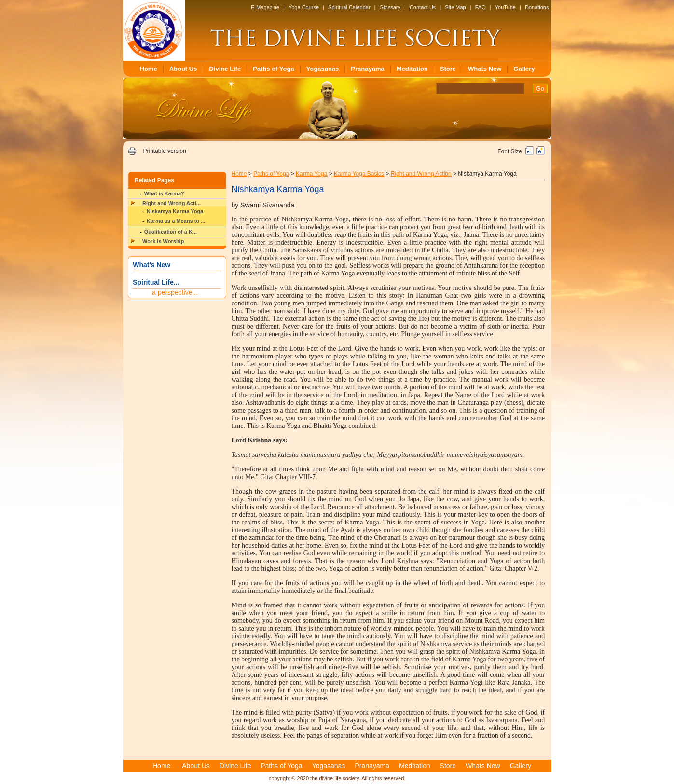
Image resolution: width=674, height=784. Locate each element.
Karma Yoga (311, 174)
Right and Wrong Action (421, 174)
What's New (151, 265)
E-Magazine (265, 7)
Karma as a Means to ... (176, 221)
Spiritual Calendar (349, 7)
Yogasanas (323, 69)
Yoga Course (304, 7)
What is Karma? (164, 193)
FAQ (481, 7)
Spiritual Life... (156, 282)
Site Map (455, 7)
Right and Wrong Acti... (172, 203)
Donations (537, 7)
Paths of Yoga (273, 69)
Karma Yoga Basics (359, 174)
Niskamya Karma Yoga (175, 211)
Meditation (412, 69)
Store (448, 69)
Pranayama (367, 69)
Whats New (485, 69)
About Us (183, 69)
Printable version (164, 151)
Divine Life (225, 69)
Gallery (524, 69)
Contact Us (423, 7)
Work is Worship (163, 241)
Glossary (390, 7)
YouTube (505, 7)
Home (149, 69)
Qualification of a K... (171, 232)
